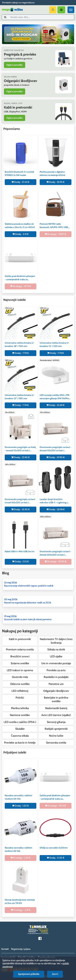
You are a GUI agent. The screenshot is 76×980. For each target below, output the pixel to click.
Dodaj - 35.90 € (21, 509)
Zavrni (55, 974)
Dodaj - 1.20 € (20, 806)
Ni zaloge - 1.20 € (20, 858)
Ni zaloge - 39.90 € (55, 562)
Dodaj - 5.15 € (21, 234)
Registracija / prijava (21, 949)
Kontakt (5, 949)
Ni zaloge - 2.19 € (21, 910)
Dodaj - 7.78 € (20, 353)
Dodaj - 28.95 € (55, 182)
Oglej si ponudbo (15, 65)
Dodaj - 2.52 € (20, 562)
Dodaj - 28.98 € (56, 509)
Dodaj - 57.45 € (20, 182)
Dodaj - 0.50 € (56, 858)
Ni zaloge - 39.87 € (55, 234)
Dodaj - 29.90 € (55, 457)
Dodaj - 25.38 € (55, 405)
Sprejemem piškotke (29, 974)
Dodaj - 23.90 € (21, 457)
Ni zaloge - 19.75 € (21, 286)
